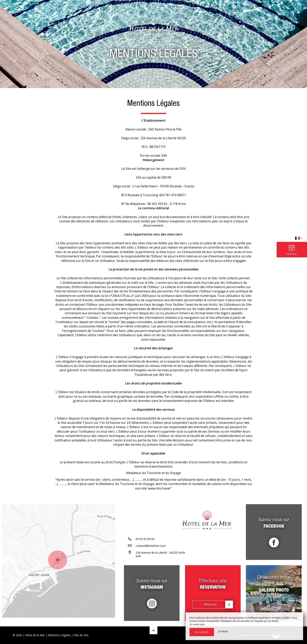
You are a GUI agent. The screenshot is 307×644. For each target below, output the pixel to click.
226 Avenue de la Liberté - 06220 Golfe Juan (160, 558)
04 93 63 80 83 (145, 542)
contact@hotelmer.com (151, 549)
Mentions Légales (59, 635)
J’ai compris (202, 632)
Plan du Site (81, 635)
